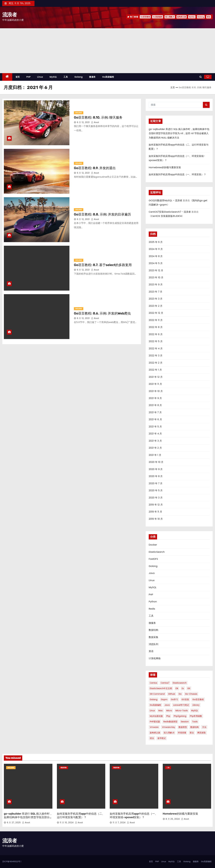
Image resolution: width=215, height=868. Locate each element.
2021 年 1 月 (155, 455)
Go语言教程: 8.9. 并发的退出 (95, 168)
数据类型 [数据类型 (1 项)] (183, 727)
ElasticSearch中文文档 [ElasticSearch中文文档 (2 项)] (161, 688)
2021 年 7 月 (155, 412)
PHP (29, 77)
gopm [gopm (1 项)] (164, 699)
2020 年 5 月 (156, 490)
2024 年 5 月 (156, 263)
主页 (173, 87)
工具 (66, 77)
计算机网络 (155, 658)
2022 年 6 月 (156, 334)
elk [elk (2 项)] (177, 688)
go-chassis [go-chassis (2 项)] (191, 694)
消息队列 (153, 644)
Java (152, 573)
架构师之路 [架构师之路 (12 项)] (155, 733)
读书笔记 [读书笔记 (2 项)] (162, 738)
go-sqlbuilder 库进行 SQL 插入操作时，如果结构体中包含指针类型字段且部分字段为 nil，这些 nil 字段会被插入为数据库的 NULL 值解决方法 (179, 133)
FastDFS (153, 559)
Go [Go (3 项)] (180, 694)
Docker (153, 545)
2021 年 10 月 (156, 391)
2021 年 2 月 (155, 448)
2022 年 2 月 (156, 363)
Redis (152, 609)
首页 (18, 77)
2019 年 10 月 (156, 519)
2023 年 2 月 (156, 306)
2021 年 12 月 (156, 377)
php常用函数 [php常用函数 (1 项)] (196, 716)
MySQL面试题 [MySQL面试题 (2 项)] (156, 716)
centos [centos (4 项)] (153, 683)
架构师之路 (182, 17)
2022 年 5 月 (156, 341)
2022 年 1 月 (155, 370)
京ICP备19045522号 (11, 861)
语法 (209, 17)
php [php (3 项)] (168, 716)
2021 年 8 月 (155, 405)
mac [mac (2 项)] (161, 711)
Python (153, 602)
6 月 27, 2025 (14, 823)
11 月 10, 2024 (67, 823)
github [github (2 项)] (172, 694)
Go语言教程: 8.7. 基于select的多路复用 (103, 265)
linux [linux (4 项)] (152, 711)
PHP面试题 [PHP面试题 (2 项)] (155, 722)
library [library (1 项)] (196, 705)
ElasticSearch (157, 552)
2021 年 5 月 (155, 427)
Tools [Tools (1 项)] (195, 722)
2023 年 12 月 (156, 270)
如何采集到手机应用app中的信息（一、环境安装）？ (177, 174)
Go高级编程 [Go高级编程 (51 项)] (155, 705)
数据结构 (153, 630)
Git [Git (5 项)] (189, 688)
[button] (201, 77)
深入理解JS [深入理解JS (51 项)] (169, 733)
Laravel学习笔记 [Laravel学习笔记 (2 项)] (181, 705)
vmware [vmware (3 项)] (154, 727)
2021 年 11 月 (155, 384)
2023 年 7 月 (156, 292)
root (95, 122)
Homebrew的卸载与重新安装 (165, 167)
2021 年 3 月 (155, 441)
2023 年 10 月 (156, 277)
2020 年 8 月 (156, 476)
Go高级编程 (158, 17)
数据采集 (153, 637)
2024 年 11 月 (156, 249)
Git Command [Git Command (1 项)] (157, 694)
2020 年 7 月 (156, 483)
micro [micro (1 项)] (169, 711)
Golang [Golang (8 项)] (154, 699)
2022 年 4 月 (156, 349)
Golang (201, 17)
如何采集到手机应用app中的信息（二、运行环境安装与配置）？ (81, 816)
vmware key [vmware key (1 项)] (168, 727)
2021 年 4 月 (155, 434)
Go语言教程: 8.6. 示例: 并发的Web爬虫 (102, 313)
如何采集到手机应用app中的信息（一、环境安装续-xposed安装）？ (134, 816)
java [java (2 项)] (167, 705)
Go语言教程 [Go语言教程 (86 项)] (198, 699)
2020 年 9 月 (156, 469)
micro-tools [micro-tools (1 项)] (182, 711)
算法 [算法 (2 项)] (192, 733)
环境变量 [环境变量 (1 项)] (182, 733)
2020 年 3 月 (156, 498)
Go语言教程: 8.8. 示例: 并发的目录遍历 (102, 214)
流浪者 (9, 15)
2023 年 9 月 (156, 285)
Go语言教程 (145, 17)
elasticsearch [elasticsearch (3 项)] (180, 683)
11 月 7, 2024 (119, 823)
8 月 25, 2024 (173, 819)
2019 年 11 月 (155, 512)
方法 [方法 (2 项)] (204, 727)
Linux (40, 77)
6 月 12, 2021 (83, 122)
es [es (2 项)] (183, 688)
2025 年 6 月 (156, 242)
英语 (151, 651)
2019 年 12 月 (156, 505)
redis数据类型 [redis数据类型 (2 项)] (170, 722)
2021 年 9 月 (155, 398)
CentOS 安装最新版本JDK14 (166, 216)
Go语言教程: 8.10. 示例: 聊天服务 (98, 117)
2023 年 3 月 (156, 299)
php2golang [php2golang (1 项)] (180, 716)
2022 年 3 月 (156, 356)
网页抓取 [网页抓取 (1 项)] (202, 733)
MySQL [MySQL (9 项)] (195, 711)
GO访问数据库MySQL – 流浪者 (165, 200)
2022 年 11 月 (156, 320)
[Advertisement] (107, 51)
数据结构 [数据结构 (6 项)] (195, 727)
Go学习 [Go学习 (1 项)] (175, 699)
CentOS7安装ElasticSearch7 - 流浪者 (170, 212)
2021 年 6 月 (155, 419)
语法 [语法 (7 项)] (152, 738)
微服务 (92, 77)
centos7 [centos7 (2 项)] (165, 683)
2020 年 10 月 (156, 462)
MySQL (192, 17)
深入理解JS (170, 17)
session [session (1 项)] (185, 722)
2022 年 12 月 (156, 313)
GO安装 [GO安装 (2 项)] (185, 699)
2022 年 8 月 (156, 327)
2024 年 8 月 (156, 256)
